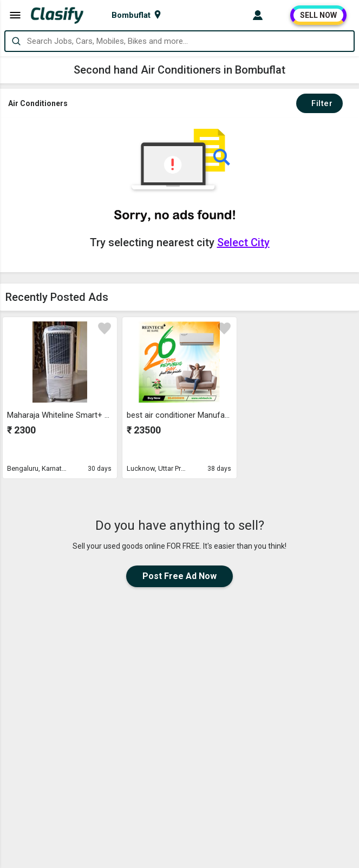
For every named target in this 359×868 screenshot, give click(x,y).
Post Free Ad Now (179, 576)
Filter (319, 103)
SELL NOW (318, 15)
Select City (243, 242)
